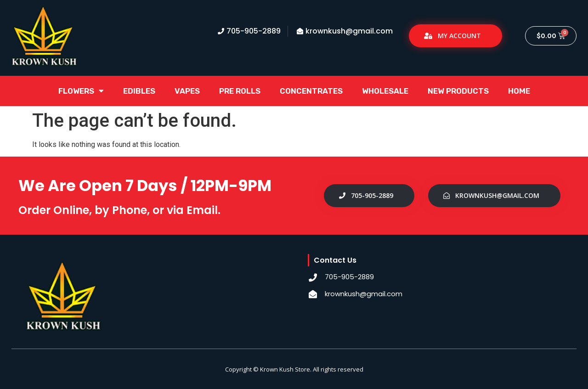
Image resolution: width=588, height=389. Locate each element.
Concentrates (311, 91)
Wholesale (385, 91)
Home (519, 91)
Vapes (187, 91)
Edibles (139, 91)
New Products (458, 91)
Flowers (81, 91)
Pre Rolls (240, 91)
